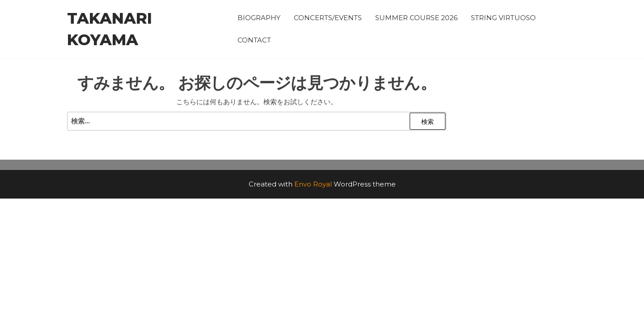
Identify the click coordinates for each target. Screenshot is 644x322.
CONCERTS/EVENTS (328, 18)
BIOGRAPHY (259, 18)
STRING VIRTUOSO (503, 18)
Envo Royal (313, 184)
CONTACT (254, 40)
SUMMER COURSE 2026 (416, 18)
